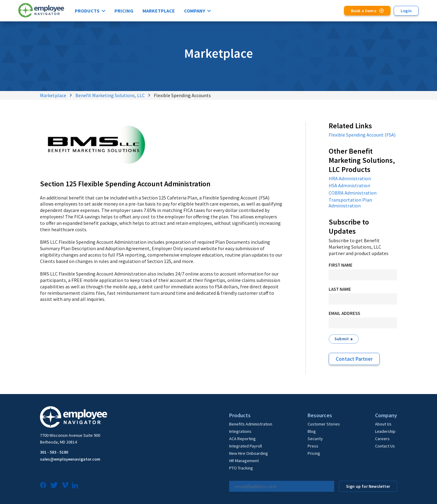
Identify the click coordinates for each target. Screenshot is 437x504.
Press (313, 446)
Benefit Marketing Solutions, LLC (110, 95)
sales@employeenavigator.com (70, 459)
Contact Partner (354, 359)
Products (87, 11)
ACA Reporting (242, 439)
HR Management (244, 461)
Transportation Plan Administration (350, 203)
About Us (383, 424)
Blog (312, 431)
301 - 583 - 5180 (54, 452)
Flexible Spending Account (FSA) (362, 135)
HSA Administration (349, 185)
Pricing (124, 11)
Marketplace (159, 11)
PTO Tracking (241, 468)
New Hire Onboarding (249, 453)
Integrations (240, 431)
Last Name (340, 289)
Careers (382, 439)
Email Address (344, 313)
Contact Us (385, 446)
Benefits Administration (251, 424)
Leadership (385, 431)
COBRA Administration (353, 193)
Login (406, 11)
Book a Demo (364, 11)
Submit (342, 339)
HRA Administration (350, 178)
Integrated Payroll (246, 446)
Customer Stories (324, 424)
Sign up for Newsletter (368, 486)
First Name (341, 265)
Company (195, 11)
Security (315, 439)
